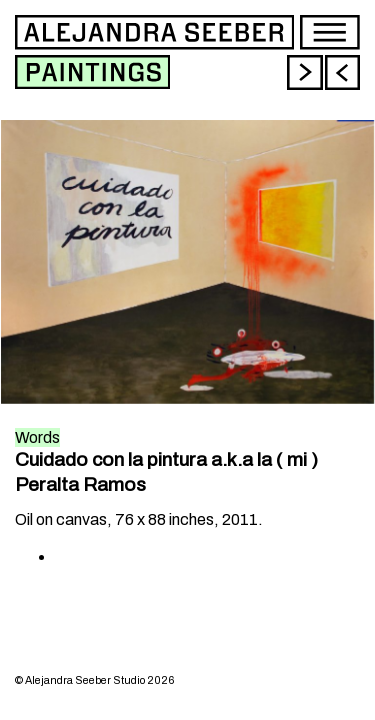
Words (37, 437)
